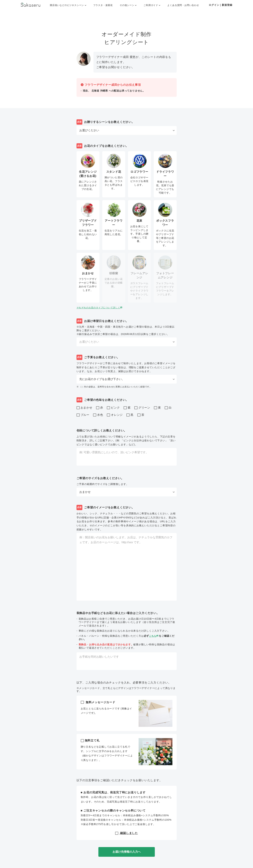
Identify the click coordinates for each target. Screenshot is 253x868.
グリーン (142, 408)
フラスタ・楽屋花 (103, 5)
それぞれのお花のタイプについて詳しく (101, 308)
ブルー (83, 415)
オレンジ (115, 415)
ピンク (113, 408)
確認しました (126, 833)
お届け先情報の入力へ (127, 852)
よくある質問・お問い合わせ (183, 5)
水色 (98, 415)
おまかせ (84, 408)
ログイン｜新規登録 (220, 5)
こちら (154, 636)
